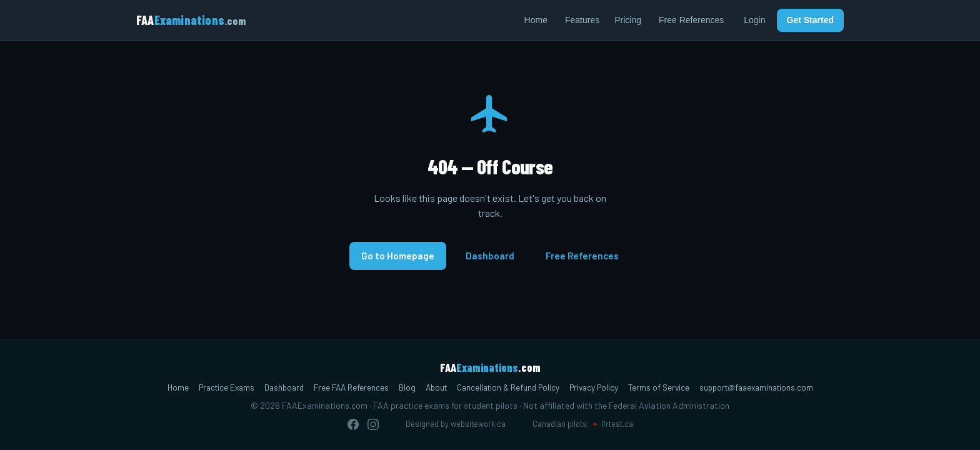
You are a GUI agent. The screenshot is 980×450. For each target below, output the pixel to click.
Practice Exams (227, 387)
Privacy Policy (594, 387)
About (436, 387)
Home (536, 20)
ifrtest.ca (617, 424)
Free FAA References (351, 387)
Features (582, 20)
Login (754, 20)
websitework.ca (478, 424)
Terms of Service (659, 387)
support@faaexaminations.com (756, 387)
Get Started (810, 20)
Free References (691, 20)
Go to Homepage (398, 256)
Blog (407, 387)
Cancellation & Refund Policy (508, 387)
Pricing (628, 20)
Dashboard (490, 256)
